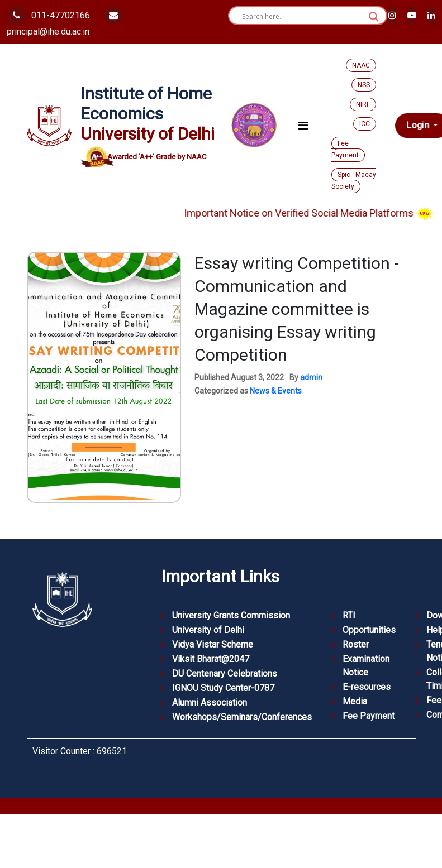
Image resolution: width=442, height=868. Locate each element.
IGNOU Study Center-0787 (223, 688)
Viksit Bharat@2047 (211, 659)
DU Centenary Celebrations (225, 673)
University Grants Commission (231, 615)
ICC (365, 124)
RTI (349, 615)
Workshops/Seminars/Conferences (242, 717)
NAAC (361, 65)
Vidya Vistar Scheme (213, 644)
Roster (356, 644)
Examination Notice (366, 666)
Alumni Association (210, 702)
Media (355, 701)
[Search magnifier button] (374, 17)
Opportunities (369, 630)
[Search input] (303, 17)
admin (311, 377)
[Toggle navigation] (303, 126)
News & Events (276, 391)
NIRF (363, 104)
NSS (364, 85)
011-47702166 (48, 15)
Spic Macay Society (354, 181)
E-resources (367, 687)
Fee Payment (345, 149)
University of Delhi (208, 630)
